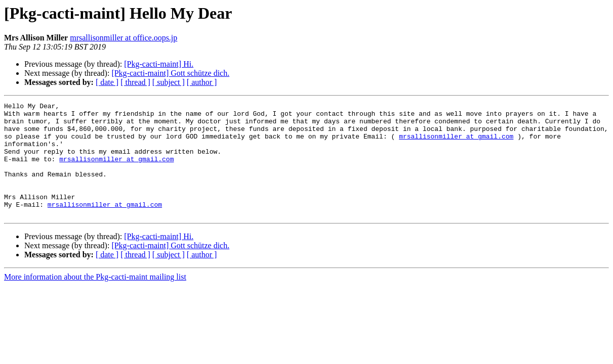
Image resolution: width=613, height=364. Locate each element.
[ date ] (107, 82)
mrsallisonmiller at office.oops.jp (124, 38)
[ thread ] (135, 82)
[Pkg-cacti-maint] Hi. (159, 64)
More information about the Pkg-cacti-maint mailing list (95, 300)
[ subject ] (169, 82)
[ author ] (202, 82)
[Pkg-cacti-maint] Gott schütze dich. (170, 73)
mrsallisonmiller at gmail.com (456, 144)
